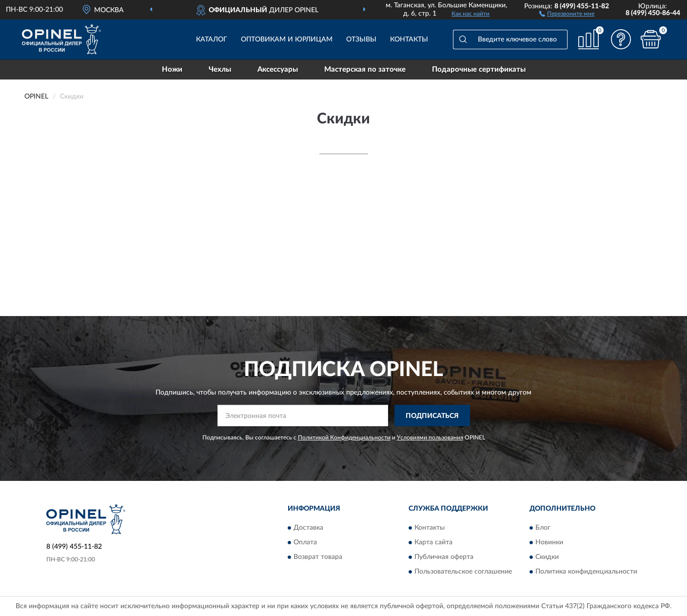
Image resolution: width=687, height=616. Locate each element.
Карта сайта (433, 542)
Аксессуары (278, 70)
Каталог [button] (212, 40)
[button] (567, 13)
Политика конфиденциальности (586, 572)
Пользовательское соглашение (463, 572)
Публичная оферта (444, 557)
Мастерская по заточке (365, 70)
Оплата (305, 542)
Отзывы (361, 40)
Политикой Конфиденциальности (344, 437)
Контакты (409, 40)
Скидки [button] (547, 557)
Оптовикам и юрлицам (287, 40)
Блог (543, 528)
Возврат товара (318, 557)
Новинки (549, 542)
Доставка (308, 528)
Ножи (172, 70)
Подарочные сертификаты (479, 70)
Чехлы (220, 70)
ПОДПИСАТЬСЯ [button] (432, 416)
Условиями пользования (430, 437)
